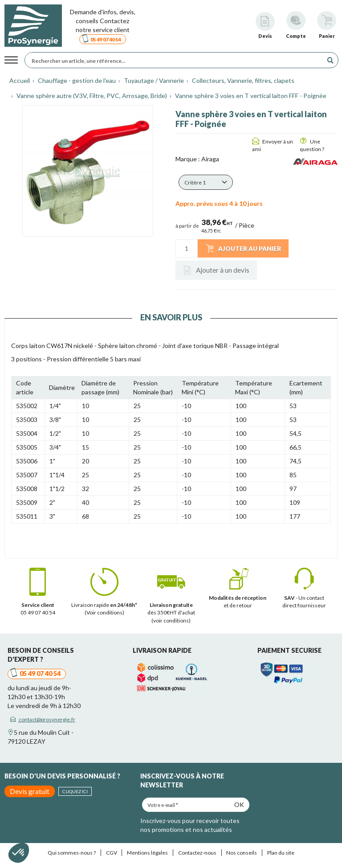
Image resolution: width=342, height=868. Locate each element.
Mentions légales (147, 853)
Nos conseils (242, 853)
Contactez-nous (197, 853)
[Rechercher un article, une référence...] (176, 60)
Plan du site (281, 853)
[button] (206, 182)
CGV (112, 853)
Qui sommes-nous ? (72, 853)
